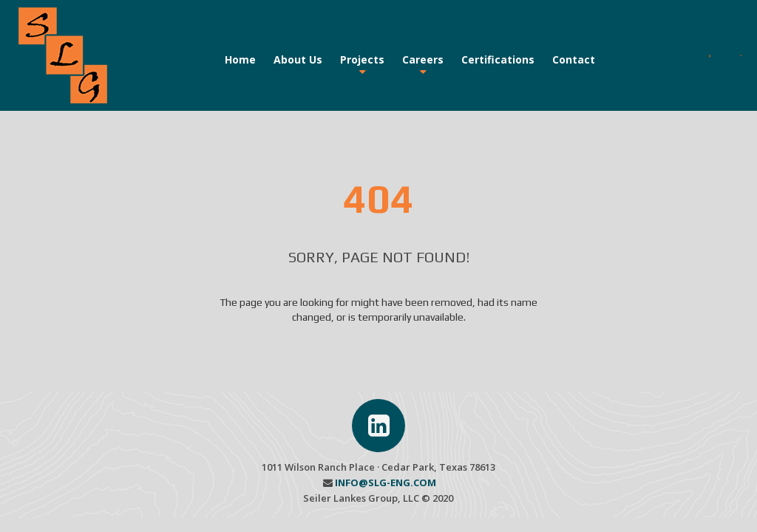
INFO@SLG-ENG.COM (386, 482)
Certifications (498, 59)
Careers (423, 59)
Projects (362, 59)
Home (240, 59)
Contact (574, 59)
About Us (298, 59)
